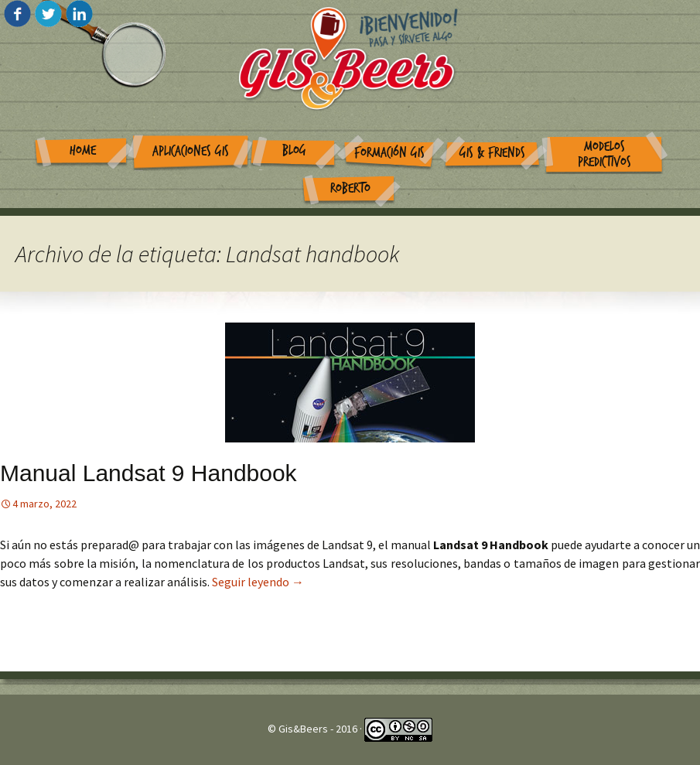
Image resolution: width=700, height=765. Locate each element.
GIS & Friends (492, 153)
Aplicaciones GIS (191, 151)
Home (83, 150)
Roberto (350, 188)
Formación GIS (389, 153)
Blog (294, 150)
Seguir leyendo (258, 582)
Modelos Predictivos (604, 155)
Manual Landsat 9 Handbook (149, 473)
